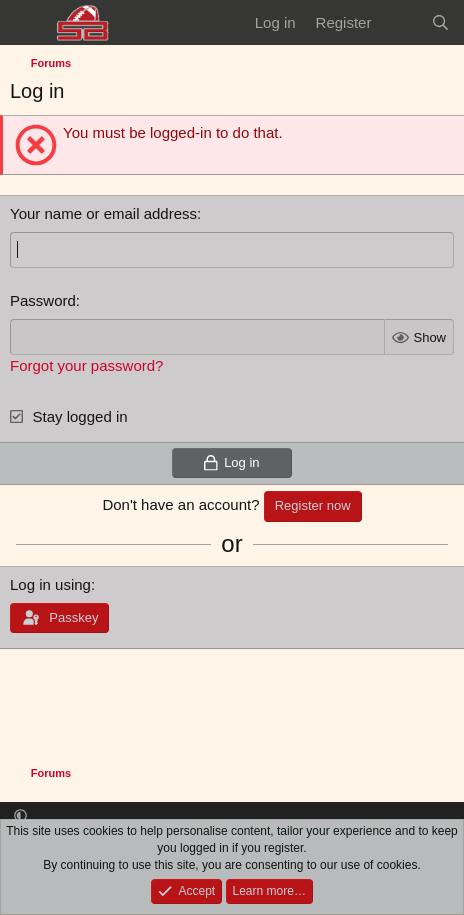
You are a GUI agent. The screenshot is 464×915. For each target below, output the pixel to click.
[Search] (440, 22)
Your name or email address (103, 213)
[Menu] (27, 23)
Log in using (50, 584)
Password (43, 300)
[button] (20, 816)
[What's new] (400, 22)
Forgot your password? (86, 365)
